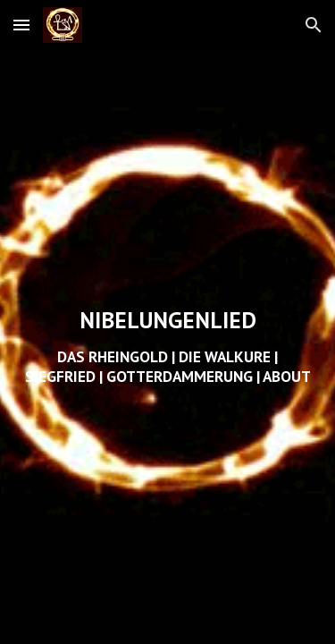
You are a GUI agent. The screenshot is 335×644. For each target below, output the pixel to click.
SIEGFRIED (60, 376)
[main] (168, 347)
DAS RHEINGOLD (113, 356)
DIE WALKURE (225, 356)
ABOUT (287, 376)
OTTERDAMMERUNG (184, 376)
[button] (21, 25)
